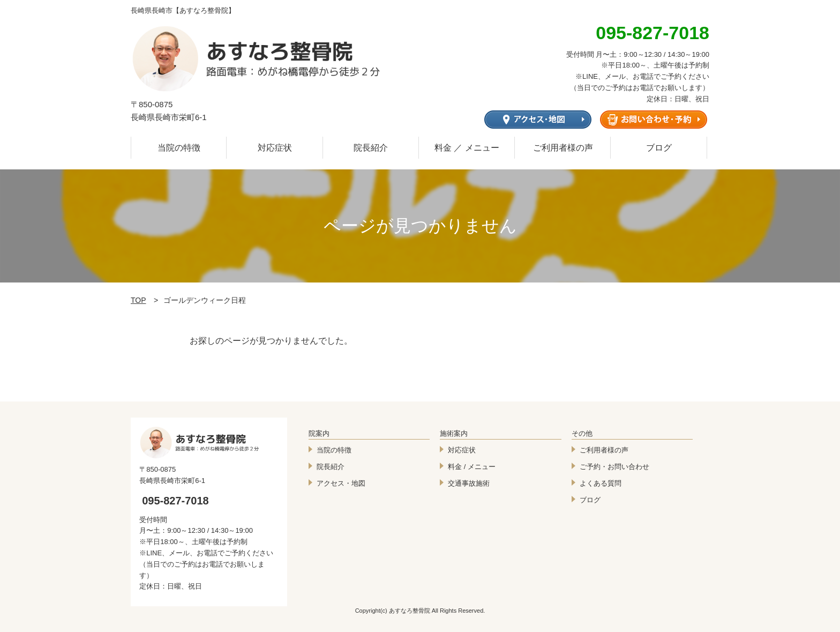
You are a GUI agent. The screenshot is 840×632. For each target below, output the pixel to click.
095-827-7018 (175, 501)
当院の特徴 (179, 148)
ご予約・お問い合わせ (614, 467)
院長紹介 (371, 148)
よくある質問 (601, 483)
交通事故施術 (469, 483)
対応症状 (275, 148)
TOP (138, 300)
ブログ (659, 148)
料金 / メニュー (472, 467)
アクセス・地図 (341, 483)
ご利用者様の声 (563, 148)
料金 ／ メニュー (467, 148)
